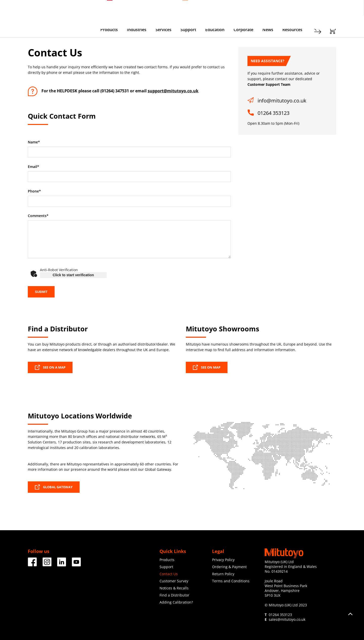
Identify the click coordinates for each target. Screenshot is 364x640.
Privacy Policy (223, 560)
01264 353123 (274, 113)
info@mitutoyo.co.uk (282, 101)
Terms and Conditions (231, 581)
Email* (33, 167)
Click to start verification (73, 275)
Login (332, 10)
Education (215, 30)
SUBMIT (41, 292)
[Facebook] (32, 564)
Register (315, 10)
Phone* (34, 191)
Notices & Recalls (174, 588)
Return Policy (223, 574)
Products (109, 30)
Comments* (38, 216)
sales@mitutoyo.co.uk (287, 619)
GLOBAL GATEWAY (54, 487)
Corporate (243, 30)
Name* (34, 142)
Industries (137, 30)
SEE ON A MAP (50, 367)
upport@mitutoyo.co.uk (174, 91)
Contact (296, 10)
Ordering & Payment (229, 567)
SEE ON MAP (207, 367)
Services (163, 30)
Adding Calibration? (176, 602)
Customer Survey (174, 581)
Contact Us (169, 574)
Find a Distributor (174, 595)
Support (188, 30)
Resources (292, 30)
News (268, 30)
